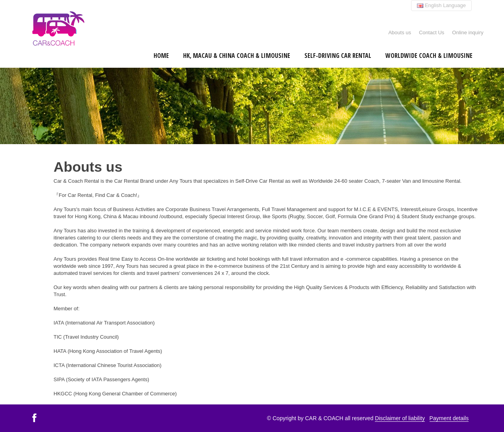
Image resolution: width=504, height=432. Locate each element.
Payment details (449, 418)
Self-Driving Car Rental (338, 56)
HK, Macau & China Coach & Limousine (237, 56)
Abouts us (400, 32)
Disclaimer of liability (400, 418)
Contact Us (432, 32)
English (441, 5)
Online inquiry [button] (468, 32)
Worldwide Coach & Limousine (429, 56)
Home (161, 56)
